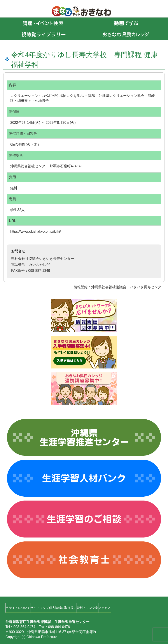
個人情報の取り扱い (63, 608)
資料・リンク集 (87, 608)
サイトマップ (40, 608)
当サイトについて (18, 608)
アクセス (105, 608)
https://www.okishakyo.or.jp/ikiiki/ (36, 231)
